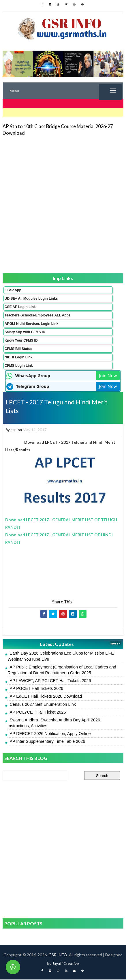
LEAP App (13, 290)
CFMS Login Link (19, 366)
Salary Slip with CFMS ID (25, 332)
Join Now (108, 375)
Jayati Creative (66, 964)
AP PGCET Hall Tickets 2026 (36, 689)
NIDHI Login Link (19, 357)
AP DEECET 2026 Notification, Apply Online (50, 734)
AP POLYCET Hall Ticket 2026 (38, 712)
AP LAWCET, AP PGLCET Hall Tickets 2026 (50, 681)
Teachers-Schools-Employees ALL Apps (38, 315)
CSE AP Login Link (20, 307)
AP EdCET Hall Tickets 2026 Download (46, 697)
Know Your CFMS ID (21, 340)
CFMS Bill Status (18, 349)
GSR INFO (58, 955)
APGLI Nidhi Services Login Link (32, 324)
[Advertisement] (63, 204)
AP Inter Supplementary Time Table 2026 (47, 742)
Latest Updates (57, 645)
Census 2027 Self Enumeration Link (43, 705)
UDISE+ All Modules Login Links (31, 299)
